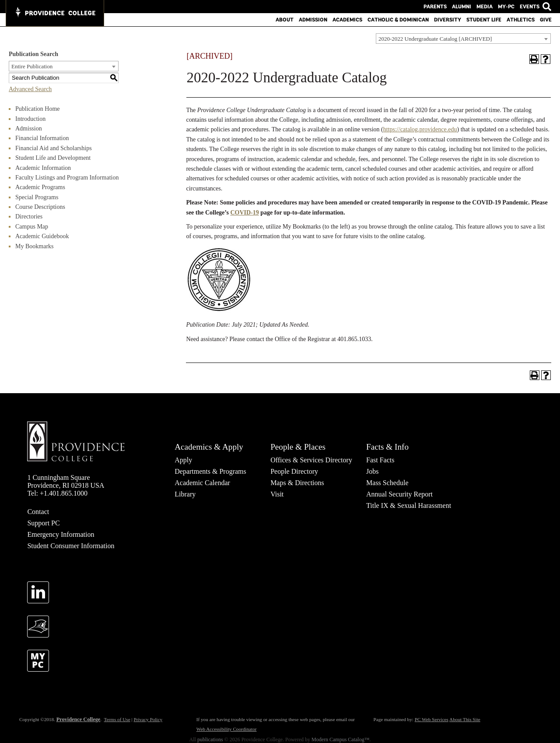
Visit (277, 494)
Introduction (30, 119)
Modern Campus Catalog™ (340, 739)
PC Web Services (432, 719)
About (285, 20)
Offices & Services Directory (311, 460)
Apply (183, 460)
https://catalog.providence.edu (420, 129)
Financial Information (42, 138)
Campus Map (32, 227)
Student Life (484, 20)
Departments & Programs (210, 471)
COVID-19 (244, 213)
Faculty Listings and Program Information (67, 178)
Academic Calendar (202, 483)
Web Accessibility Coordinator (227, 729)
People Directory (294, 471)
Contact (38, 512)
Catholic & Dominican (398, 20)
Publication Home (38, 109)
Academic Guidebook (42, 236)
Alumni (462, 7)
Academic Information (43, 168)
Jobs (372, 471)
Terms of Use (117, 719)
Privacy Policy (148, 719)
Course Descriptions (40, 207)
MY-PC (506, 7)
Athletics (521, 20)
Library (185, 494)
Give (546, 20)
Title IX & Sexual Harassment (409, 505)
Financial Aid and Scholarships (54, 148)
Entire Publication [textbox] (32, 66)
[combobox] (463, 39)
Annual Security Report (399, 494)
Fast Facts (380, 460)
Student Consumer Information (71, 546)
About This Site (465, 719)
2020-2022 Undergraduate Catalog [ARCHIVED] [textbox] (435, 39)
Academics (347, 20)
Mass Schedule (387, 483)
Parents (435, 7)
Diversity (448, 20)
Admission (313, 20)
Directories (29, 217)
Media (485, 7)
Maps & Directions (297, 483)
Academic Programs (40, 187)
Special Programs (37, 197)
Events (530, 7)
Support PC (43, 523)
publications (210, 739)
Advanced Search (30, 89)
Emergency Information (61, 534)
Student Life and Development (53, 158)
